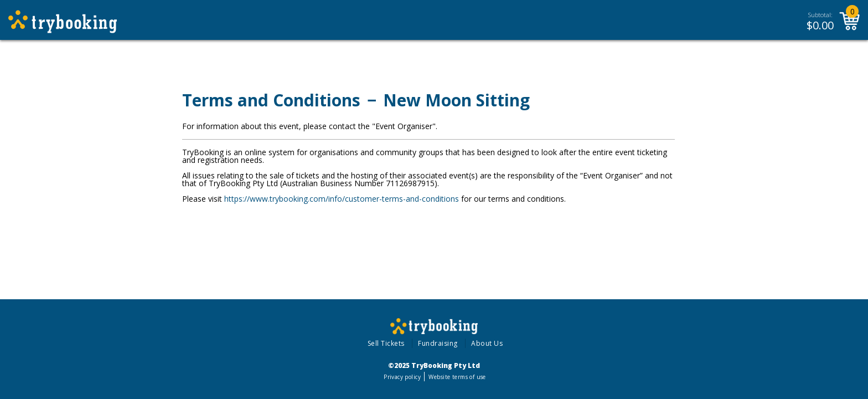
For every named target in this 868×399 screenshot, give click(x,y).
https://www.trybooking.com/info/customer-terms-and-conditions (342, 199)
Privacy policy (402, 377)
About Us (487, 343)
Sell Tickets (386, 343)
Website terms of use (457, 377)
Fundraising (438, 343)
